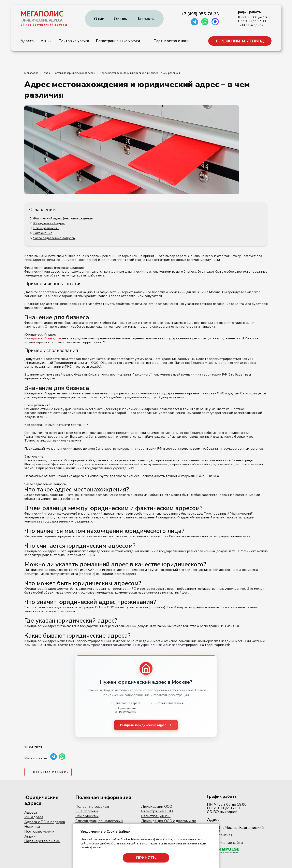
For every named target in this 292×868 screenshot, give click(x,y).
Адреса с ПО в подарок (45, 822)
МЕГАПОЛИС (42, 14)
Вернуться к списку (50, 772)
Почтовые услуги (74, 41)
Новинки (32, 827)
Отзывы (121, 19)
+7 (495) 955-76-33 (200, 14)
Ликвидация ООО (157, 807)
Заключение (43, 233)
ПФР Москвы (87, 816)
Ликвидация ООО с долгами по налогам (169, 823)
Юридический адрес (49, 223)
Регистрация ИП (156, 816)
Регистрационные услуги (118, 41)
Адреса (27, 41)
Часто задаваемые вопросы (54, 238)
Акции (46, 41)
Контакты (146, 19)
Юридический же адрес (43, 338)
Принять (146, 858)
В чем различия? (46, 228)
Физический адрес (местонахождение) (63, 218)
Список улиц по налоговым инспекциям (99, 823)
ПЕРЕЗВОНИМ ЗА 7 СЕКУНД (240, 41)
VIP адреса (34, 817)
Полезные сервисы (92, 807)
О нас (99, 19)
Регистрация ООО (157, 811)
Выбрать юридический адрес (146, 725)
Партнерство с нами (172, 41)
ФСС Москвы (87, 811)
